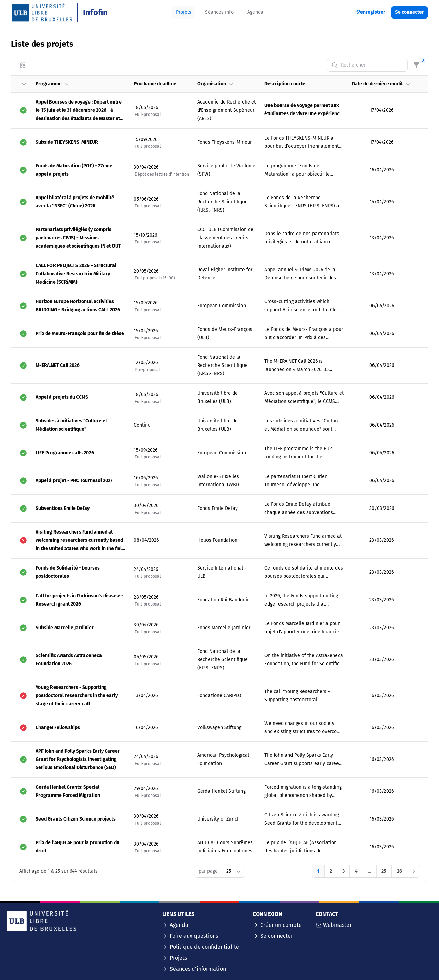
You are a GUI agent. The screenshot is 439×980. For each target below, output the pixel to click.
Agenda (179, 925)
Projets (178, 958)
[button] (23, 84)
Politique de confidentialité (204, 947)
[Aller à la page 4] (356, 871)
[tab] (184, 12)
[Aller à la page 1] (318, 871)
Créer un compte (281, 925)
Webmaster (337, 925)
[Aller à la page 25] (384, 871)
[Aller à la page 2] (331, 871)
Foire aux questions (194, 936)
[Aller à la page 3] (343, 871)
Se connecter (277, 936)
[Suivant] (414, 871)
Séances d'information (198, 969)
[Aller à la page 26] (399, 871)
